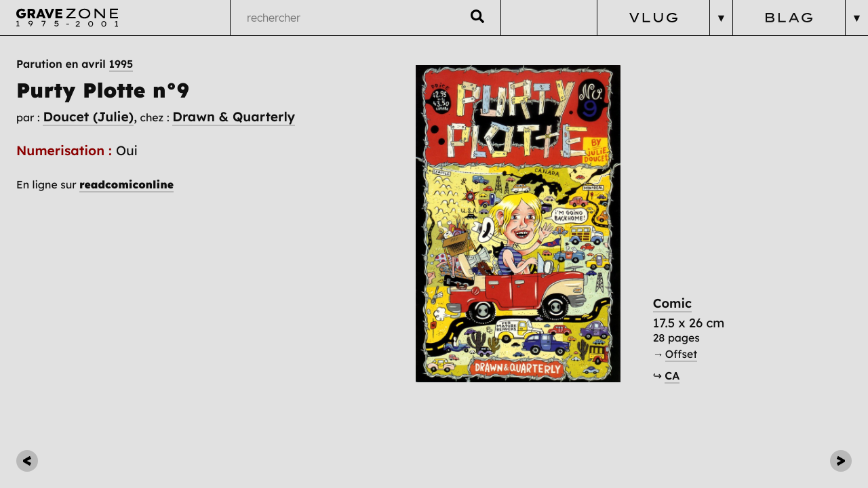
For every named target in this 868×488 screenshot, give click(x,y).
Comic (672, 303)
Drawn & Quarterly (234, 117)
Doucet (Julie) (88, 117)
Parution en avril (75, 64)
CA (672, 375)
